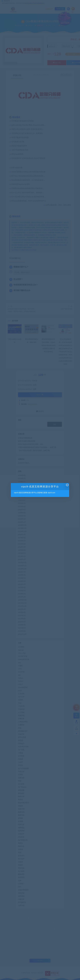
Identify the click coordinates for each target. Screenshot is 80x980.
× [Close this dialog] (67, 485)
